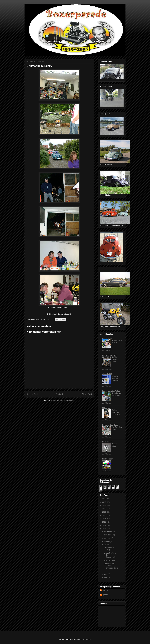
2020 (104, 499)
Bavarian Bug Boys (110, 425)
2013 (104, 522)
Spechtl (105, 590)
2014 (104, 519)
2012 (104, 525)
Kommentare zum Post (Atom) (63, 400)
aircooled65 (107, 374)
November (108, 535)
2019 (104, 502)
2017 (104, 509)
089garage (106, 408)
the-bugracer (107, 459)
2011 (104, 529)
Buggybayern (108, 338)
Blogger (88, 639)
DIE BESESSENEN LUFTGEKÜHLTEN (110, 356)
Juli (106, 545)
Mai (106, 577)
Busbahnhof (107, 442)
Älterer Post (87, 394)
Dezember (108, 532)
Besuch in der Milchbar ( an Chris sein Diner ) (111, 567)
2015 (104, 515)
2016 (104, 512)
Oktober (108, 538)
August (107, 542)
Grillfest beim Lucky (109, 549)
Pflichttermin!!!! (110, 560)
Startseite (60, 394)
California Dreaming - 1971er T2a (116, 412)
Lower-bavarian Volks (111, 391)
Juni (106, 574)
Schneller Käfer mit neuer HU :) (116, 378)
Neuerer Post (32, 394)
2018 (104, 505)
